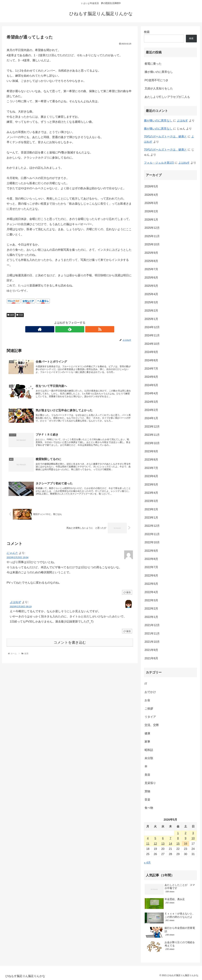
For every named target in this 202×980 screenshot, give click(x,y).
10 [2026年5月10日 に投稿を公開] (193, 838)
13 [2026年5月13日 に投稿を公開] (163, 844)
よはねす (15, 606)
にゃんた (12, 556)
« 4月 (147, 863)
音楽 (20, 315)
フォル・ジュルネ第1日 (159, 163)
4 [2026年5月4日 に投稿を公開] (148, 838)
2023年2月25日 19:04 (18, 561)
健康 (11, 315)
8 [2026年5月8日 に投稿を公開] (178, 838)
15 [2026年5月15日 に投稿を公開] (178, 844)
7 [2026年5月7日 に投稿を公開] (170, 838)
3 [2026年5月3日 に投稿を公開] (193, 833)
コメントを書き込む (70, 646)
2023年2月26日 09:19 (21, 610)
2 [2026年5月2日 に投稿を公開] (186, 833)
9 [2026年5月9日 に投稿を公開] (186, 838)
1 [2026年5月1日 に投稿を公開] (178, 833)
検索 (147, 32)
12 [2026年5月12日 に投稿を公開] (155, 844)
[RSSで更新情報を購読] (77, 329)
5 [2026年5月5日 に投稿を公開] (155, 838)
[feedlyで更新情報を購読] (70, 329)
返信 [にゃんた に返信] (127, 596)
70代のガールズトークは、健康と (165, 137)
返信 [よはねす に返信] (127, 635)
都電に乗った (153, 64)
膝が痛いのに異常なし (159, 72)
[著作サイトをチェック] (62, 329)
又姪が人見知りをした (159, 88)
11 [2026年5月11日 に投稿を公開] (148, 844)
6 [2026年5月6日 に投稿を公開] (163, 838)
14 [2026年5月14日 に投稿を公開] (170, 844)
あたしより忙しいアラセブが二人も (167, 97)
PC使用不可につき (156, 80)
